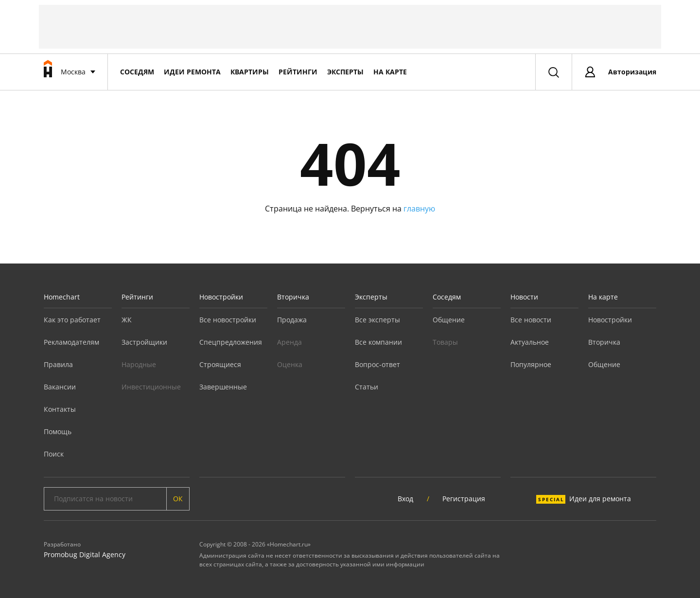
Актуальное (530, 342)
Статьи (367, 387)
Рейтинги (298, 72)
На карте (390, 72)
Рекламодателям (71, 342)
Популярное (531, 364)
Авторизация (632, 72)
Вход (405, 499)
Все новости (531, 320)
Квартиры (250, 72)
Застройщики (144, 342)
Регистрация (464, 499)
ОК (178, 499)
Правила (58, 364)
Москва (73, 72)
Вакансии (60, 387)
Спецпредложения (231, 342)
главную (419, 209)
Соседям (137, 72)
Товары (445, 342)
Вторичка (293, 297)
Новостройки (221, 297)
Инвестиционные (151, 387)
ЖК (127, 320)
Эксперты (345, 72)
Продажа (292, 320)
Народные (139, 364)
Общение (449, 320)
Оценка (290, 364)
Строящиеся (220, 364)
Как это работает (72, 320)
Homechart (62, 297)
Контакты (60, 409)
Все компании (378, 342)
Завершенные (223, 387)
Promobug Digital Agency (85, 554)
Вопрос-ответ (377, 364)
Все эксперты (377, 320)
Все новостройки (228, 320)
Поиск (54, 454)
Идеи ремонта (192, 72)
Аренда (289, 342)
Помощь (58, 431)
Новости (524, 297)
